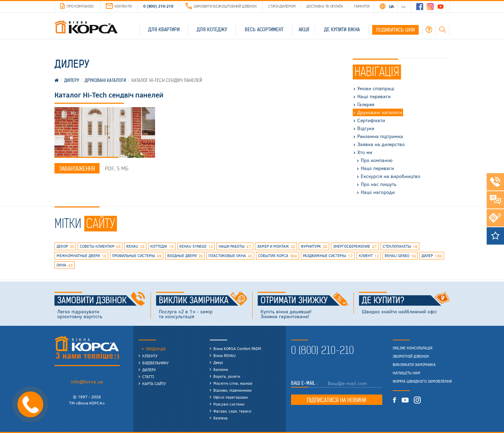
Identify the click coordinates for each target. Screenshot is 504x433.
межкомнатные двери (81, 256)
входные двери (185, 256)
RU (403, 6)
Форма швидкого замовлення (422, 381)
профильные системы (137, 256)
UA (391, 6)
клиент (369, 256)
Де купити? (406, 300)
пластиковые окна (230, 256)
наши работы (235, 247)
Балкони (221, 369)
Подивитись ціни (395, 30)
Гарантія (362, 6)
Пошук (442, 29)
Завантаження (77, 169)
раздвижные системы (328, 256)
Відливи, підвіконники (232, 390)
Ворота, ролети (227, 376)
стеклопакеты (400, 247)
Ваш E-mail (304, 383)
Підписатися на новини (336, 400)
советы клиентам (100, 247)
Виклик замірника (203, 300)
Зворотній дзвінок (411, 356)
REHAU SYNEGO (196, 247)
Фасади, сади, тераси (232, 411)
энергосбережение (355, 247)
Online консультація (413, 348)
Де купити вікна (342, 29)
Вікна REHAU (225, 355)
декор (65, 247)
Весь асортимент (264, 29)
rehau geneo (400, 256)
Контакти (119, 6)
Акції (304, 29)
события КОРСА (277, 256)
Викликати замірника (414, 365)
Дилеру (149, 370)
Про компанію (77, 6)
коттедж (162, 247)
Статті (148, 377)
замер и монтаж (276, 247)
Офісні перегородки (230, 397)
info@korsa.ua (87, 381)
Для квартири (164, 29)
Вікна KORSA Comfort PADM (237, 349)
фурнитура (314, 247)
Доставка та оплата (325, 6)
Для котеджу (212, 29)
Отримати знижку (305, 300)
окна (65, 265)
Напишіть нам (407, 373)
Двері (218, 362)
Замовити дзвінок (101, 300)
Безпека (220, 418)
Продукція (156, 349)
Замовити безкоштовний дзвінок (221, 6)
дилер (432, 256)
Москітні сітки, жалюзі (233, 383)
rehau (135, 247)
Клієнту (150, 356)
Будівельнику (155, 363)
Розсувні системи (229, 404)
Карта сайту (154, 384)
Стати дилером (282, 6)
